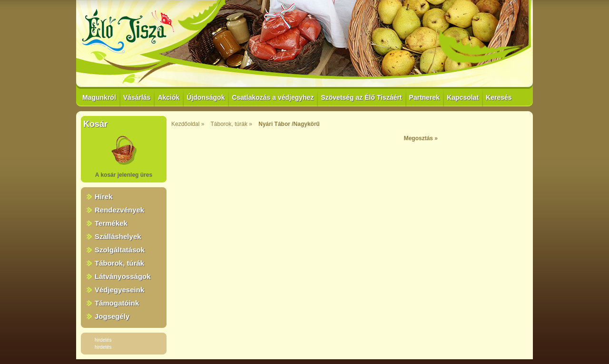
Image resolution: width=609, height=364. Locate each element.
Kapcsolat (463, 97)
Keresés (499, 97)
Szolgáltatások (120, 250)
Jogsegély (112, 316)
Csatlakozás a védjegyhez (273, 97)
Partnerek (425, 97)
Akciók (168, 97)
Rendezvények (119, 210)
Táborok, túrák (119, 263)
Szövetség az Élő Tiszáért (361, 97)
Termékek (111, 223)
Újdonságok (206, 97)
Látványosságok (123, 276)
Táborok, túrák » (231, 124)
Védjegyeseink (119, 290)
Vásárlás (137, 97)
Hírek (104, 196)
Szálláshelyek (118, 236)
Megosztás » (421, 138)
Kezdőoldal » (188, 124)
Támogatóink (117, 303)
